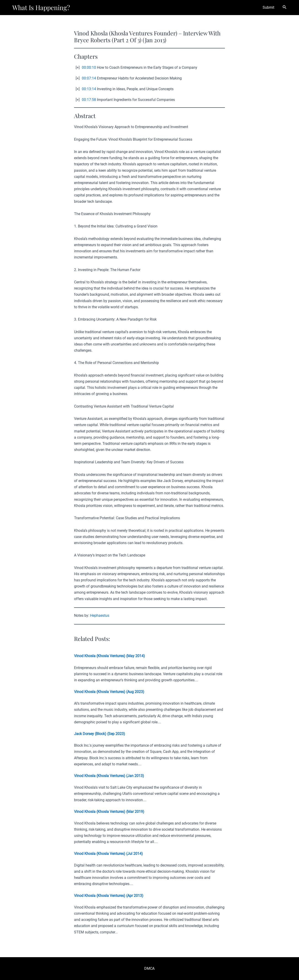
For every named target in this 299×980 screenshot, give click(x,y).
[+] (78, 67)
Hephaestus (100, 615)
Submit (268, 7)
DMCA (149, 968)
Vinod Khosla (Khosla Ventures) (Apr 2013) (109, 896)
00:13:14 (89, 89)
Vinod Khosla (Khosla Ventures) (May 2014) (109, 656)
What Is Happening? (41, 7)
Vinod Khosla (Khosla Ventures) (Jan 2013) (109, 776)
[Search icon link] (285, 7)
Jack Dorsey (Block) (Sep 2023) (100, 734)
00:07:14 (89, 78)
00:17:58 (89, 100)
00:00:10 (89, 67)
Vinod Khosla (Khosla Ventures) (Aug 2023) (109, 692)
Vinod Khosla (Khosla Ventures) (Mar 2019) (109, 812)
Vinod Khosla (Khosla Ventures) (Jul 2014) (108, 854)
